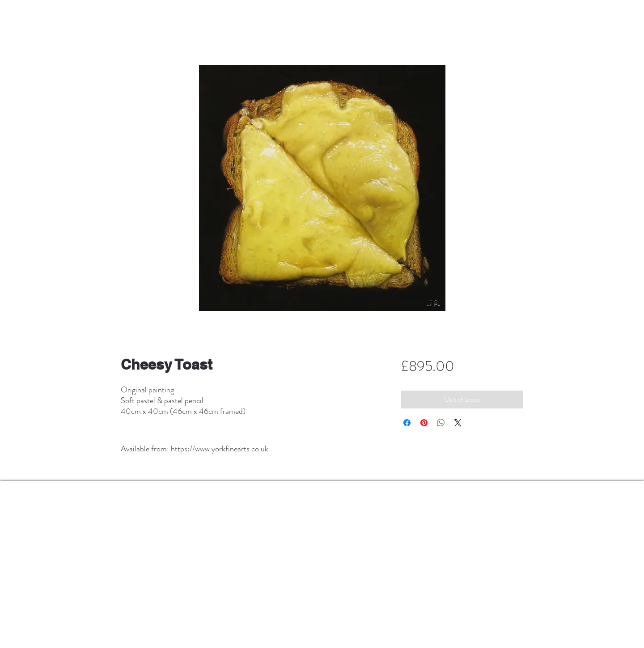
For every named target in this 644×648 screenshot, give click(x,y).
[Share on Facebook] (407, 423)
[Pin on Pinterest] (424, 423)
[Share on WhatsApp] (441, 423)
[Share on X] (458, 423)
